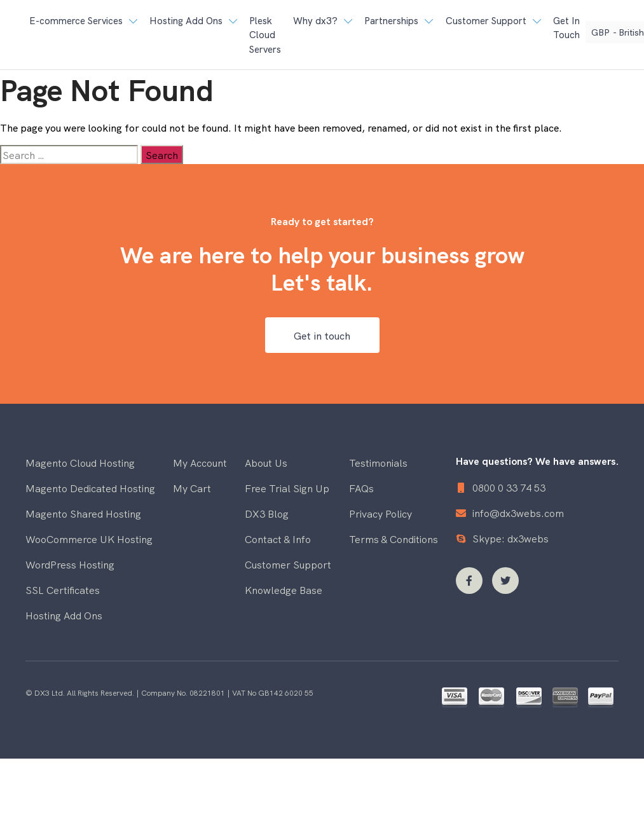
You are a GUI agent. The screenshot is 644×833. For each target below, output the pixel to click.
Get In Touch (566, 27)
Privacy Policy (380, 513)
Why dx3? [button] (315, 20)
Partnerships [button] (391, 20)
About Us (266, 462)
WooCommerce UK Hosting (89, 539)
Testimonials (378, 462)
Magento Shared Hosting (83, 513)
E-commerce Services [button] (76, 20)
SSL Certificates (63, 589)
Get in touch (322, 335)
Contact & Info (278, 539)
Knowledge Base (284, 589)
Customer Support (288, 564)
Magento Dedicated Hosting (90, 488)
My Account (200, 462)
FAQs (361, 488)
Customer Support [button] (486, 20)
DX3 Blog (267, 513)
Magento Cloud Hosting (80, 462)
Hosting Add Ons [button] (186, 20)
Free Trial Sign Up (287, 488)
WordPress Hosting (70, 564)
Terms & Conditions (394, 539)
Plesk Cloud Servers (265, 34)
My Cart (192, 488)
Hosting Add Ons (64, 615)
